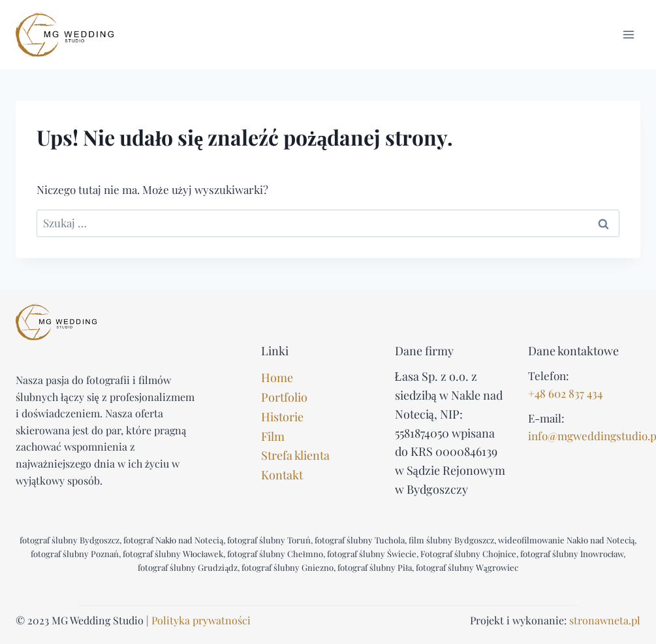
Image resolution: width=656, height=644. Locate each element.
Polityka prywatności (201, 620)
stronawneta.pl (605, 620)
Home (277, 378)
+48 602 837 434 (565, 393)
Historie (282, 417)
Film (273, 436)
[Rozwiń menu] (628, 34)
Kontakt (282, 475)
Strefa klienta (295, 455)
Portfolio (284, 397)
